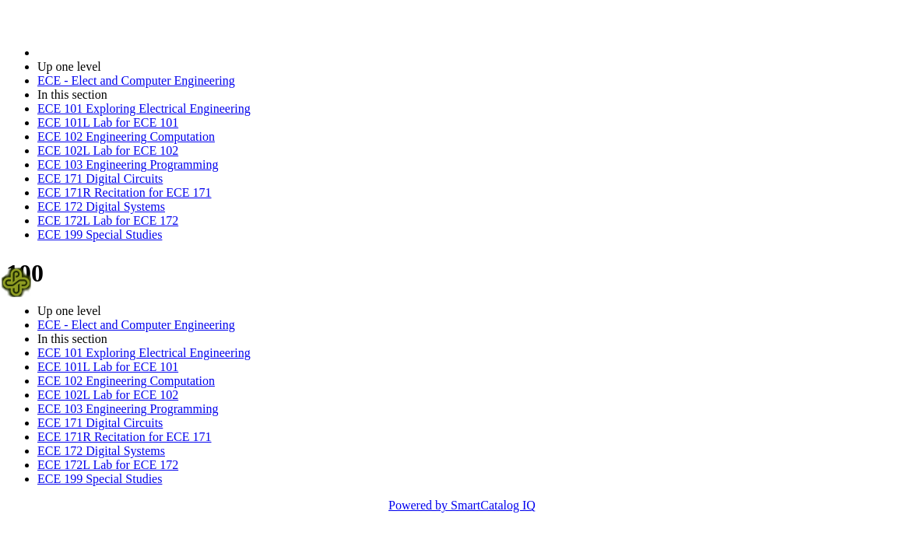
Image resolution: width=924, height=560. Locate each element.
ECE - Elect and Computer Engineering (136, 80)
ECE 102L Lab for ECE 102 (108, 150)
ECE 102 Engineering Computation (126, 136)
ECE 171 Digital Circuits (100, 178)
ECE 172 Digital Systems (101, 206)
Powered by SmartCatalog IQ (462, 505)
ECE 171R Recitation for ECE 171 (125, 192)
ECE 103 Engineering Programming (128, 164)
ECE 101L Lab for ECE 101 (108, 122)
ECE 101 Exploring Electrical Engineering (144, 108)
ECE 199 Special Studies (100, 234)
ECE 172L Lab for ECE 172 (108, 220)
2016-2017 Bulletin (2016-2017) (119, 52)
